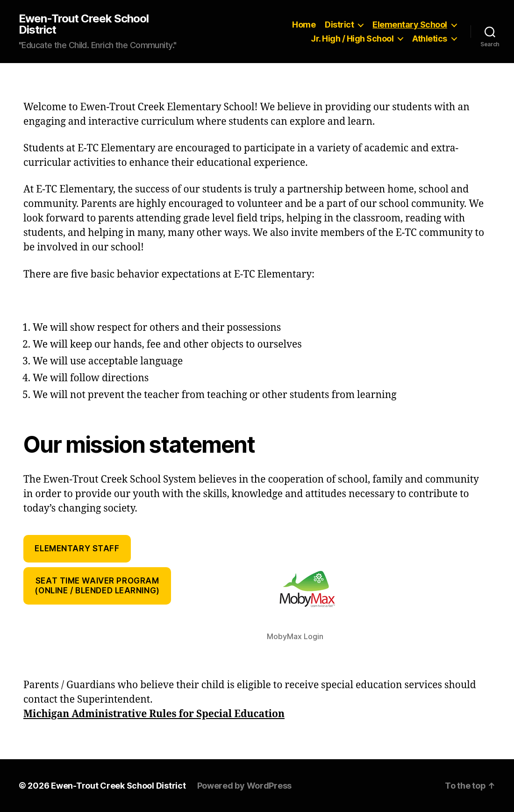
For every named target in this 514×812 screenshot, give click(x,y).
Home (304, 25)
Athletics (430, 39)
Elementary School (410, 25)
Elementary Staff (77, 548)
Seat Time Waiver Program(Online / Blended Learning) (97, 586)
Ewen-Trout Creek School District (84, 24)
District (339, 25)
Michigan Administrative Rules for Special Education (154, 714)
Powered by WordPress (245, 786)
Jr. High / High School (352, 39)
